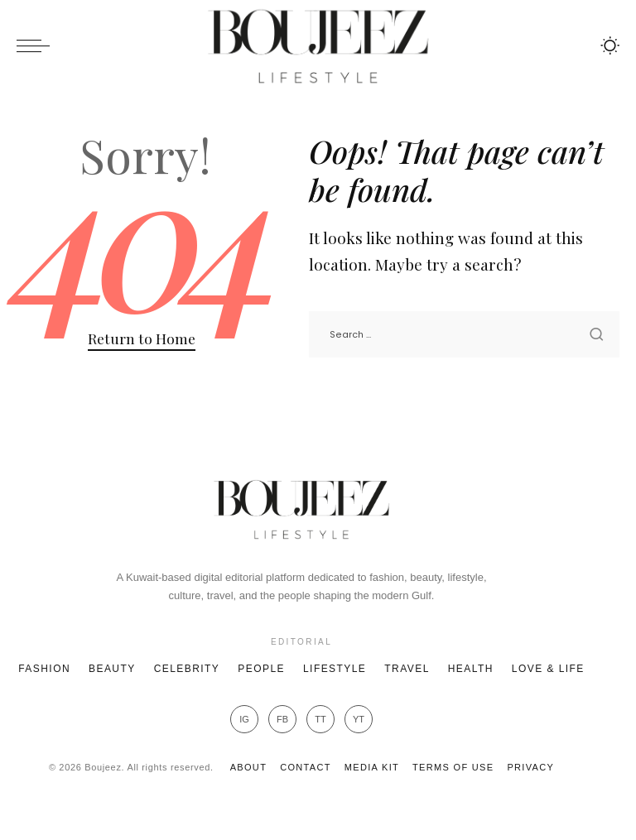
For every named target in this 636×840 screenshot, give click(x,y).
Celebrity (187, 669)
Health (471, 669)
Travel (407, 669)
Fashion (44, 669)
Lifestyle (335, 669)
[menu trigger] (37, 46)
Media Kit (372, 767)
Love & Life (548, 669)
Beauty (112, 669)
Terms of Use (453, 767)
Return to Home (142, 338)
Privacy (530, 767)
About (249, 767)
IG (244, 719)
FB (282, 719)
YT (359, 719)
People (261, 669)
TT (320, 719)
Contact (306, 767)
